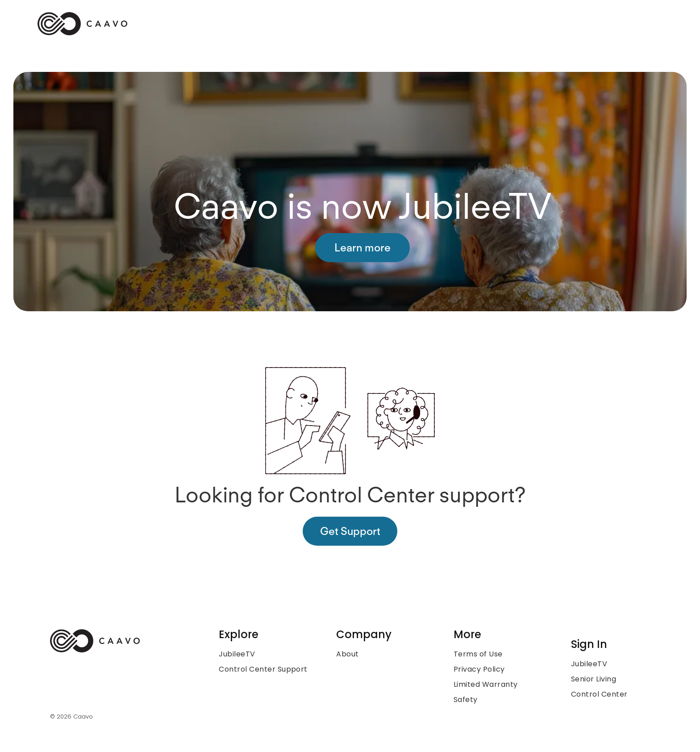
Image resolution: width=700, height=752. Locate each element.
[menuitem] (271, 654)
